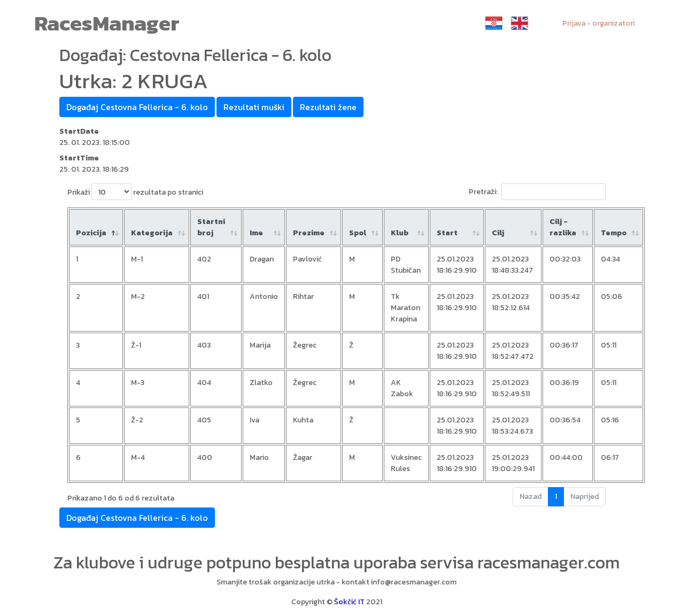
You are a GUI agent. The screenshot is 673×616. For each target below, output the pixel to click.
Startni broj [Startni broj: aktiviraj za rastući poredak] (211, 227)
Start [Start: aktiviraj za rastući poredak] (447, 233)
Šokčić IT (349, 602)
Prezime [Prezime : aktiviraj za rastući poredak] (309, 233)
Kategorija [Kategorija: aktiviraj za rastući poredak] (152, 233)
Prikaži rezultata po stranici (135, 192)
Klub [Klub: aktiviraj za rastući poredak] (400, 233)
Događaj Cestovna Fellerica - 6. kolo (137, 107)
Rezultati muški (254, 107)
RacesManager (107, 23)
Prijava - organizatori (598, 23)
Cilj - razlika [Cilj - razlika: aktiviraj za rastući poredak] (563, 227)
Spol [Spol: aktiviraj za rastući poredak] (358, 233)
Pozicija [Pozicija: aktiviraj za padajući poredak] (91, 233)
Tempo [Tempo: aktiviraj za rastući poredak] (614, 233)
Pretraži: (537, 192)
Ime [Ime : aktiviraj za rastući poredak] (256, 233)
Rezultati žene (328, 107)
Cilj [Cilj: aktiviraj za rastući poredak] (498, 233)
